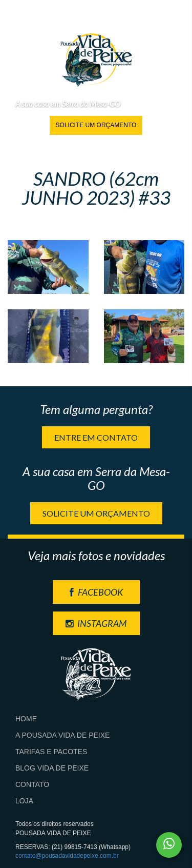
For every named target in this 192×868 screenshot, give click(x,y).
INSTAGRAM (96, 623)
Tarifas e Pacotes (51, 752)
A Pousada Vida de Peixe (62, 735)
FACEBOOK (96, 592)
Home (26, 719)
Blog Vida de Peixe (52, 768)
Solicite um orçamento (96, 125)
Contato (32, 784)
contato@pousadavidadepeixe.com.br (67, 856)
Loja (24, 801)
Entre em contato (96, 437)
